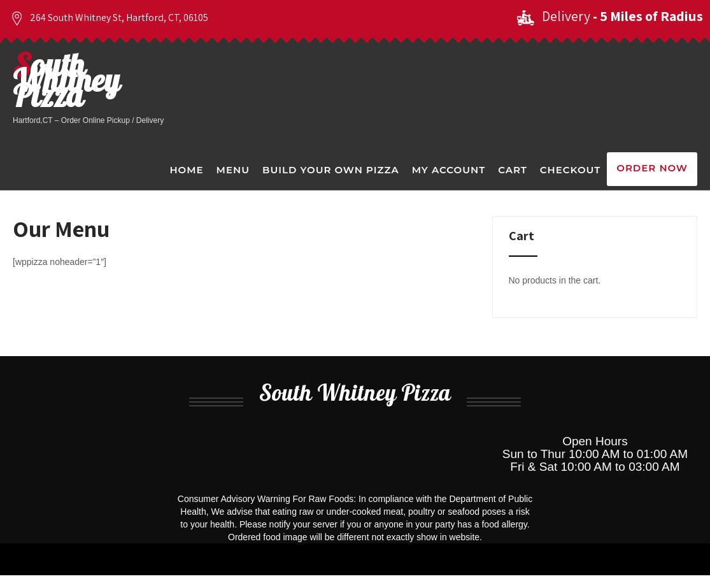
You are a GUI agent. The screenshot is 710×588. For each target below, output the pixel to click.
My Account (449, 170)
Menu (233, 170)
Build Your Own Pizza (331, 170)
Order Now (652, 168)
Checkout (570, 170)
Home (186, 170)
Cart (513, 170)
